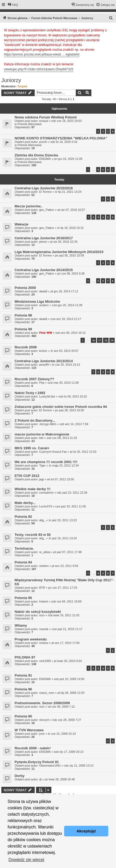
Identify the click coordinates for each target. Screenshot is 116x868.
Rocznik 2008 (26, 347)
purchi (43, 142)
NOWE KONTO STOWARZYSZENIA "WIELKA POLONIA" (61, 138)
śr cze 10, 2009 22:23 (62, 734)
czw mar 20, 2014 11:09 (63, 383)
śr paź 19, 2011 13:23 (63, 520)
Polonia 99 (23, 329)
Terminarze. (24, 548)
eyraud (44, 121)
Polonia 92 (23, 517)
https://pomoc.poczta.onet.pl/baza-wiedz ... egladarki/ (42, 54)
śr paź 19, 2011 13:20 (63, 538)
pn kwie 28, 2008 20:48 (60, 779)
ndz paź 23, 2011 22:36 (72, 493)
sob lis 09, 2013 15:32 (73, 396)
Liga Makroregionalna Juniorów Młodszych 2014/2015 (59, 252)
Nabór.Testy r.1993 (30, 393)
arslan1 (44, 305)
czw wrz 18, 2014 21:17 (66, 319)
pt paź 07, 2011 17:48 (68, 552)
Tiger (43, 465)
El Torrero (45, 192)
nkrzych (44, 720)
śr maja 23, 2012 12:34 (64, 465)
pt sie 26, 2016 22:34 (64, 242)
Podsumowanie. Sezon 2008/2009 (42, 703)
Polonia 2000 (25, 288)
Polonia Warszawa (30, 124)
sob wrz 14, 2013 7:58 (74, 424)
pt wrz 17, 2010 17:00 (65, 643)
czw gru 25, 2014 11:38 (67, 305)
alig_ (42, 520)
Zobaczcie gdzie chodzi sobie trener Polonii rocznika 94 (61, 407)
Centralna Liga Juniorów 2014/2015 (44, 270)
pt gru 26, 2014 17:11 (64, 291)
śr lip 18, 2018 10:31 (70, 228)
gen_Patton (47, 210)
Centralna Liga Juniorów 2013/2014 (44, 361)
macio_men (47, 693)
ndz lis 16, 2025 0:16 (64, 142)
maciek (44, 629)
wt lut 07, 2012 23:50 (60, 479)
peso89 (44, 365)
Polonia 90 (23, 716)
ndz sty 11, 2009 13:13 (79, 766)
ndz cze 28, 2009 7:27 (67, 720)
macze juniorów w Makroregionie (42, 434)
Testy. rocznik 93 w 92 (33, 535)
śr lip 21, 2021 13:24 (68, 192)
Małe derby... (25, 503)
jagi (41, 479)
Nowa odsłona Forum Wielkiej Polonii (46, 117)
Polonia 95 (23, 598)
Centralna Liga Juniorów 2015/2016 (44, 188)
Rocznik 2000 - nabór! (33, 748)
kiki (41, 438)
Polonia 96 (23, 689)
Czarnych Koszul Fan (53, 452)
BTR (42, 588)
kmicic (43, 351)
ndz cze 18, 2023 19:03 (66, 121)
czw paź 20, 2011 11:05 (71, 506)
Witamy (21, 625)
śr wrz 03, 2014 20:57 (65, 351)
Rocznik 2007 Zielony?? (34, 379)
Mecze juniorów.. (28, 206)
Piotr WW (46, 333)
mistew (44, 643)
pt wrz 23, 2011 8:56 (65, 566)
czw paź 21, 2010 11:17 (67, 629)
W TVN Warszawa (29, 730)
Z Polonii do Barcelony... (35, 420)
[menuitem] (13, 5)
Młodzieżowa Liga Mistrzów (37, 302)
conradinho (46, 493)
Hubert (44, 601)
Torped (22, 86)
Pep (42, 383)
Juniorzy (11, 80)
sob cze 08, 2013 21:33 (62, 438)
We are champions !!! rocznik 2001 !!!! (46, 462)
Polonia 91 (23, 675)
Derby (19, 776)
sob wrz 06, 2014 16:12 (70, 333)
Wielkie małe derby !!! (32, 489)
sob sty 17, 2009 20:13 (69, 752)
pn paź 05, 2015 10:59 (70, 255)
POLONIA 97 (25, 657)
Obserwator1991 (50, 766)
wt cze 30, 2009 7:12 (61, 707)
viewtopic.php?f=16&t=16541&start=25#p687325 (39, 69)
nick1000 (45, 661)
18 (106, 340)
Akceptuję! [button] (86, 831)
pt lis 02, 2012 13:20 (83, 452)
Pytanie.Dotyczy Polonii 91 (37, 762)
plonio (43, 242)
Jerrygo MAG (48, 424)
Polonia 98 (23, 315)
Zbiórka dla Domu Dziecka (36, 155)
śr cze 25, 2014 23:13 (66, 365)
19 (112, 340)
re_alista (45, 552)
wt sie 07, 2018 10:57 (71, 210)
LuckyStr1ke (47, 396)
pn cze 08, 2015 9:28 (71, 273)
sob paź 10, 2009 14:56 (69, 679)
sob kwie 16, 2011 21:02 (64, 615)
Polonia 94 (23, 562)
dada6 (43, 291)
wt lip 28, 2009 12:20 (71, 693)
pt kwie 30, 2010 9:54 (68, 661)
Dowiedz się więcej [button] (26, 860)
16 (93, 340)
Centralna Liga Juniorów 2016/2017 (44, 238)
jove (42, 734)
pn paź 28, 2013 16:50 (70, 410)
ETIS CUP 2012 (27, 476)
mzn (42, 615)
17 (100, 340)
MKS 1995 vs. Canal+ (32, 448)
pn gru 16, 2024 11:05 (68, 159)
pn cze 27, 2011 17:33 (63, 588)
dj (40, 779)
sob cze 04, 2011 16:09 (66, 601)
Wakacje (21, 224)
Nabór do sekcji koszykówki (38, 612)
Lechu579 (46, 506)
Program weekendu (31, 639)
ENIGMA (45, 159)
